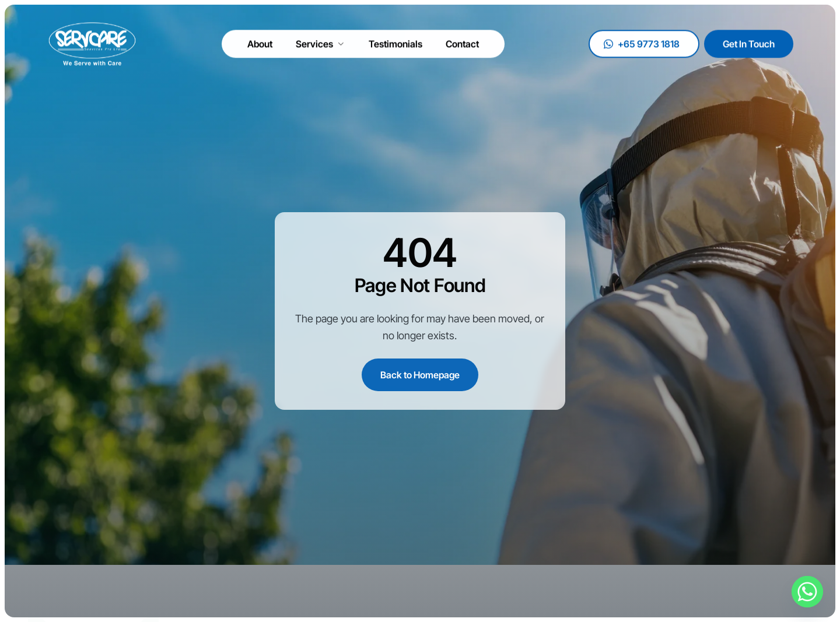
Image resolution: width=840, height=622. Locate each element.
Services (321, 41)
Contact (462, 41)
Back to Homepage (420, 375)
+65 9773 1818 (642, 41)
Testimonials (395, 41)
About (260, 41)
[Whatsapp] (807, 592)
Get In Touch (749, 41)
